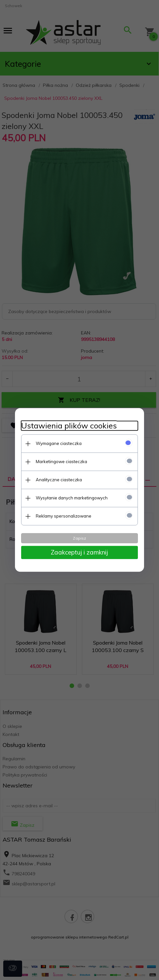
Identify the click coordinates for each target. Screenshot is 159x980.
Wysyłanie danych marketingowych (72, 498)
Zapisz (79, 538)
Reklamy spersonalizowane (64, 516)
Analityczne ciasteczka (59, 480)
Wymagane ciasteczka (59, 443)
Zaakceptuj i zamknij (80, 552)
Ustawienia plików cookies (69, 426)
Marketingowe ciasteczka (61, 461)
